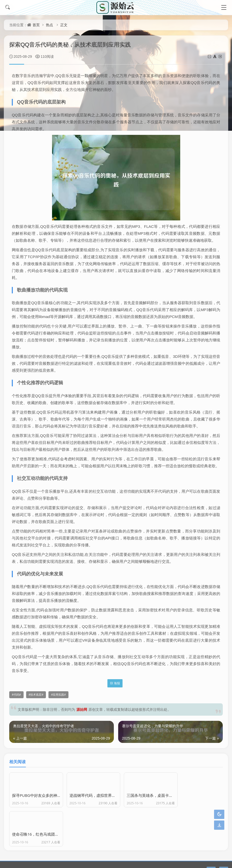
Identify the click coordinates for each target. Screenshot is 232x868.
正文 (64, 25)
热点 (49, 25)
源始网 (82, 709)
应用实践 (58, 695)
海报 (115, 683)
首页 (36, 25)
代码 (16, 695)
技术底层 (36, 695)
